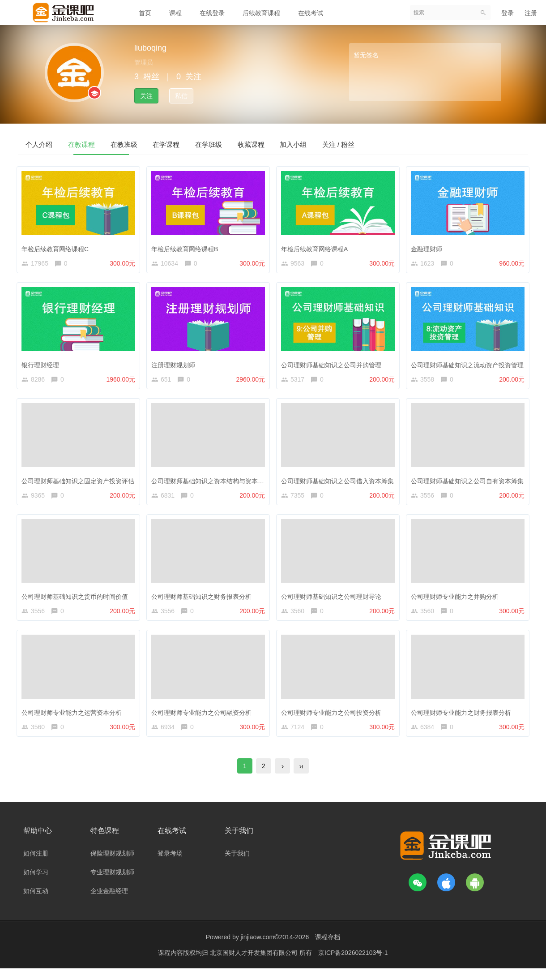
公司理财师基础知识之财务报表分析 (204, 602)
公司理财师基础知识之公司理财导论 (333, 602)
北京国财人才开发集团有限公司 (255, 964)
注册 (531, 13)
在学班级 (268, 144)
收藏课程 (323, 144)
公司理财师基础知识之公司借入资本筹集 (340, 484)
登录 (508, 13)
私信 (181, 96)
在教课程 (101, 144)
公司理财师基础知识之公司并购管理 (333, 366)
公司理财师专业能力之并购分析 (457, 602)
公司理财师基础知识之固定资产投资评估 (80, 484)
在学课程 (212, 144)
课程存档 (328, 949)
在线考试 (311, 13)
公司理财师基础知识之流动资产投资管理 (469, 366)
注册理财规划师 (175, 366)
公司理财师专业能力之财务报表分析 (463, 720)
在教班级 (157, 144)
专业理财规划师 (112, 884)
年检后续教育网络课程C (57, 248)
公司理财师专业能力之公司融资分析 (204, 720)
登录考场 (170, 865)
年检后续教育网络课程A (317, 248)
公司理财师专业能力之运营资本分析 (74, 720)
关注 (146, 96)
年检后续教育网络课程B (187, 248)
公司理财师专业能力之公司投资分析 (333, 720)
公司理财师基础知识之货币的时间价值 (77, 602)
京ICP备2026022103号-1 (353, 964)
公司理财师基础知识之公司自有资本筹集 (469, 484)
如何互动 (36, 903)
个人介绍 (46, 144)
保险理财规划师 (112, 865)
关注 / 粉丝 (437, 144)
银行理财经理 (43, 366)
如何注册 (36, 865)
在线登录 (212, 13)
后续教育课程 (261, 13)
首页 (145, 13)
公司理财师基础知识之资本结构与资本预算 (213, 484)
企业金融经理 (109, 903)
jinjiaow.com (258, 949)
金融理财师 (429, 248)
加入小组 (379, 144)
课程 (175, 13)
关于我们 (237, 865)
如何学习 (36, 884)
